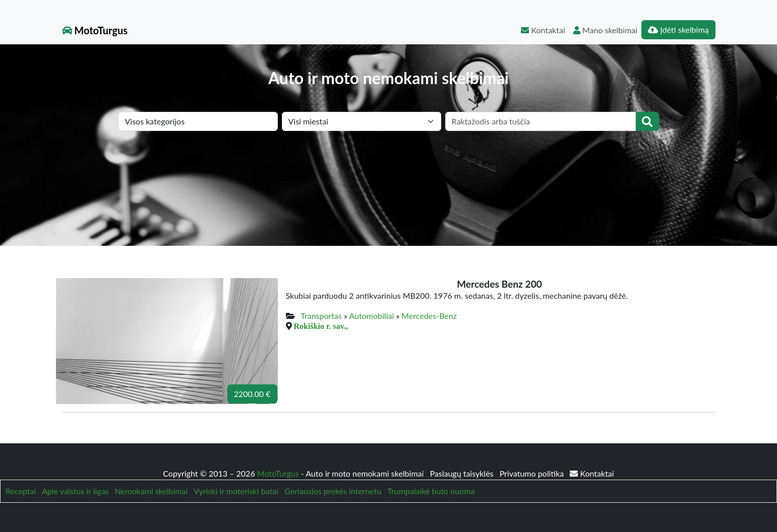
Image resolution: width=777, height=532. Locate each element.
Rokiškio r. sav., (321, 326)
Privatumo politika (533, 473)
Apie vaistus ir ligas (75, 491)
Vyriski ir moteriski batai (236, 491)
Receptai (21, 491)
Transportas (321, 316)
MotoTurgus (95, 30)
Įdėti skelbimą (678, 29)
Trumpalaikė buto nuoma (431, 491)
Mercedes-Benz (429, 316)
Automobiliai (372, 316)
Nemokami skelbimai (151, 491)
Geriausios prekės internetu (333, 491)
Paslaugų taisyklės (462, 473)
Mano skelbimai (605, 30)
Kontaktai (543, 30)
